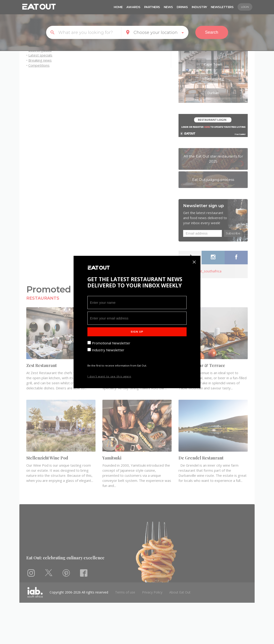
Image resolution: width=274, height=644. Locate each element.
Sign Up (137, 332)
